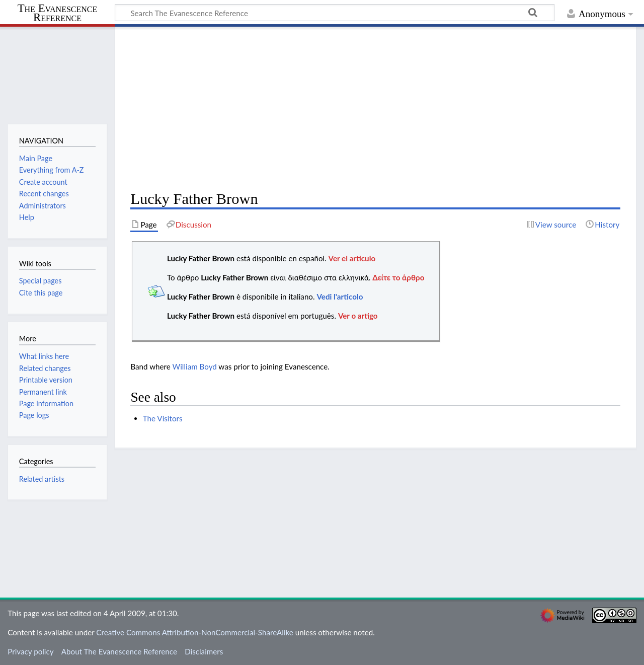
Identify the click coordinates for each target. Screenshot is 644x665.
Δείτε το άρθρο (398, 277)
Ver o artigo (358, 316)
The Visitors (163, 418)
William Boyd (195, 366)
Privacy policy (30, 651)
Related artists (42, 479)
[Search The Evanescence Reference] (335, 13)
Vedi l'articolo (340, 297)
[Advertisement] (375, 109)
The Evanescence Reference (58, 13)
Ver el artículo (352, 258)
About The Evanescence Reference (119, 651)
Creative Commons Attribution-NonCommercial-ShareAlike (195, 632)
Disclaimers (204, 651)
